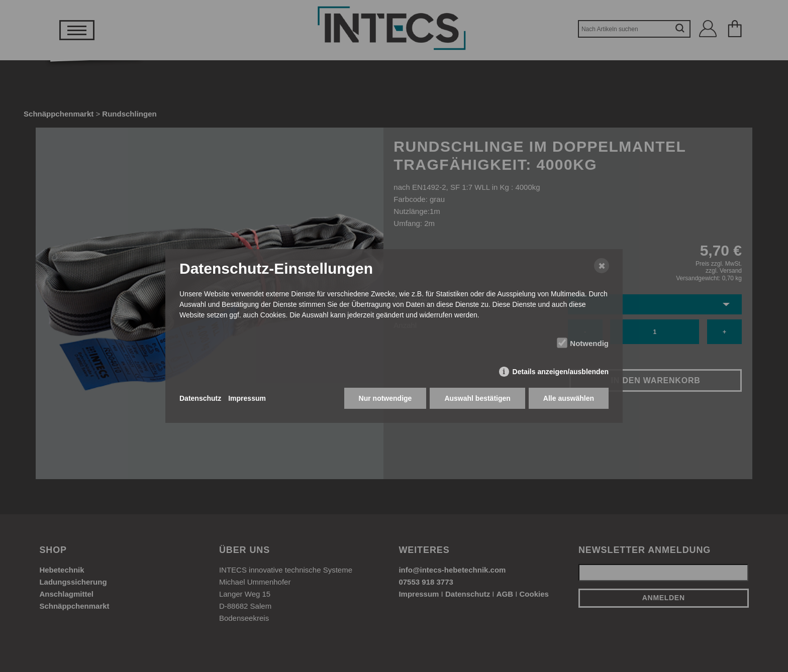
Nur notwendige (385, 398)
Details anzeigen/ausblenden (561, 372)
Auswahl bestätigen (477, 398)
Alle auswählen (569, 398)
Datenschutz (200, 398)
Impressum (247, 398)
